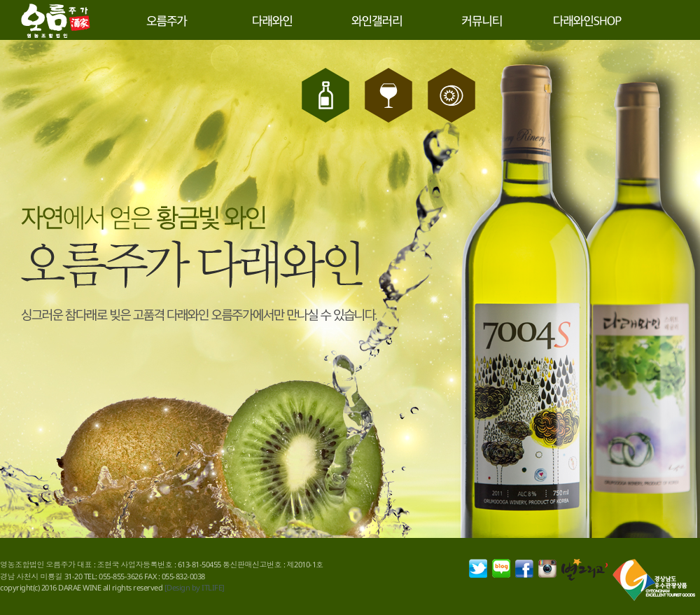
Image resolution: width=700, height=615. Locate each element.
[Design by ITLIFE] (195, 587)
